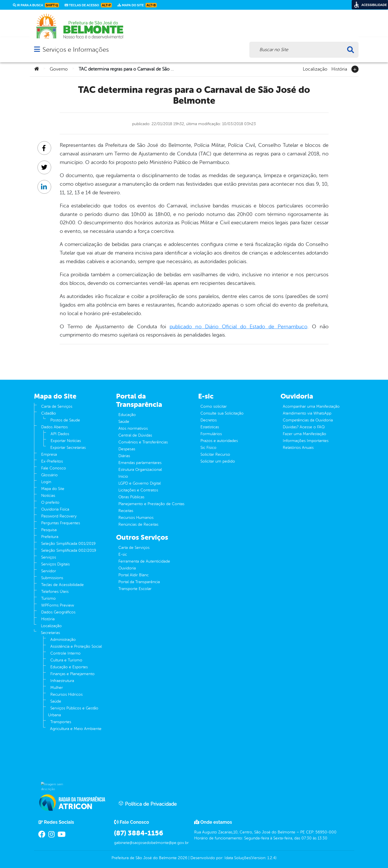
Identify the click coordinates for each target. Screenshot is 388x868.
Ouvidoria (127, 568)
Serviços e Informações (76, 50)
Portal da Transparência (139, 582)
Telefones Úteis (55, 592)
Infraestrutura (62, 681)
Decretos (209, 420)
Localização (315, 69)
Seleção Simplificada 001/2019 (68, 544)
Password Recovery (59, 516)
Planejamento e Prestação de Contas (151, 504)
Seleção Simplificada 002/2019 (69, 550)
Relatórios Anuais (298, 448)
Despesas (127, 449)
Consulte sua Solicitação (222, 413)
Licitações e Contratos (138, 490)
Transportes (61, 722)
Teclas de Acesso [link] (88, 5)
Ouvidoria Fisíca (55, 509)
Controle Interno (65, 653)
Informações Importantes (306, 441)
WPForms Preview (58, 605)
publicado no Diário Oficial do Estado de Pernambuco (238, 327)
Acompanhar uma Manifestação (311, 406)
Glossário (49, 475)
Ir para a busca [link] (36, 5)
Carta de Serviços (57, 406)
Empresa (49, 454)
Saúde (56, 701)
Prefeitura (50, 537)
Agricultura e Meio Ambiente (76, 729)
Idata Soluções (237, 858)
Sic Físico (208, 448)
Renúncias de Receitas (138, 524)
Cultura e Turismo (66, 660)
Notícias (48, 496)
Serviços (49, 557)
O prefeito (50, 502)
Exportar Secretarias (68, 448)
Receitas (126, 511)
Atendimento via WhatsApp (307, 413)
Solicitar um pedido (218, 461)
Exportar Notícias (66, 441)
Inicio (123, 476)
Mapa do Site (53, 489)
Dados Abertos (54, 427)
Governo (59, 69)
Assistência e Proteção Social (76, 646)
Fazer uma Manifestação (305, 434)
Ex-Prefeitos (52, 461)
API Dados (60, 434)
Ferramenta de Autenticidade (144, 561)
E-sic (123, 554)
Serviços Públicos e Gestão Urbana (73, 712)
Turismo (48, 598)
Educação (127, 415)
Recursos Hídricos (66, 694)
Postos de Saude (65, 420)
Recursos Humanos (136, 518)
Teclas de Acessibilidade (62, 585)
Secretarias (50, 633)
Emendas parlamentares (140, 463)
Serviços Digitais (55, 564)
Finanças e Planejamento (72, 674)
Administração (63, 640)
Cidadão (49, 413)
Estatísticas (210, 427)
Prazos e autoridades (219, 441)
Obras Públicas (131, 497)
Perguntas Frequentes (61, 523)
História (339, 69)
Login (46, 482)
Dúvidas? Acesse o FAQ (304, 427)
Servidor (49, 571)
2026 (182, 858)
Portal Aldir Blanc (134, 575)
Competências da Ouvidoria (308, 420)
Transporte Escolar (135, 589)
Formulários (211, 434)
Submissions (52, 578)
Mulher (57, 688)
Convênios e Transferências (143, 442)
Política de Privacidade (148, 804)
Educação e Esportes (69, 667)
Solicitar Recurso (215, 454)
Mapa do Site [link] (137, 5)
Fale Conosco (54, 468)
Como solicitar (214, 406)
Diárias (124, 456)
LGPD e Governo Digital (140, 483)
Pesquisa (49, 530)
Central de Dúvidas (135, 435)
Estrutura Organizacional (140, 470)
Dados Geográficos (58, 612)
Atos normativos (133, 428)
